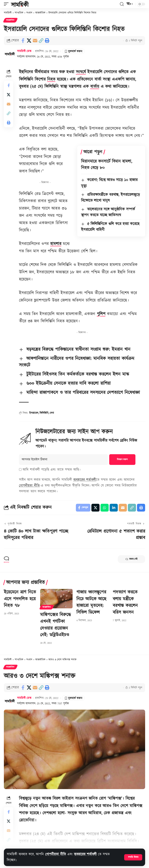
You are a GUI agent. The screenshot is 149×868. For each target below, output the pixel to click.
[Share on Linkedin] (114, 508)
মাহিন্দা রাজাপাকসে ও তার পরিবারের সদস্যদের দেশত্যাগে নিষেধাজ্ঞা (83, 393)
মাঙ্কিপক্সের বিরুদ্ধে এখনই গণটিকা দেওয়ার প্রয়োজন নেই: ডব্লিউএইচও (55, 625)
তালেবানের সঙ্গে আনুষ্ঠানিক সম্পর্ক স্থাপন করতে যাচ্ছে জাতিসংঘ (108, 212)
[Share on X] (29, 41)
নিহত (51, 79)
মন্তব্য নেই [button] (131, 559)
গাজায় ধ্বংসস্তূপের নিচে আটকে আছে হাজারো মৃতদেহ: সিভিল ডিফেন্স (91, 602)
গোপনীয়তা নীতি (56, 854)
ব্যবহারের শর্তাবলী (85, 854)
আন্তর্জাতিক (10, 20)
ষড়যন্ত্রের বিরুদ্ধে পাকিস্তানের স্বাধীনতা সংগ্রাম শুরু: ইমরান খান (78, 349)
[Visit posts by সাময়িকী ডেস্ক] (10, 54)
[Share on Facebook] (23, 41)
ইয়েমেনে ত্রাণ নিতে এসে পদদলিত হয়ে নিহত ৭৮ (20, 599)
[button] (133, 857)
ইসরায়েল (34, 413)
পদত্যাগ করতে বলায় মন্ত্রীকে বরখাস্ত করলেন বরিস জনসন (125, 602)
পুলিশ (101, 314)
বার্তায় (95, 87)
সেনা (52, 413)
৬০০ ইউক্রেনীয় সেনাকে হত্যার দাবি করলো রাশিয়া (68, 383)
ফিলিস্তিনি (44, 413)
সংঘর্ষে (81, 72)
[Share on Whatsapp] (105, 508)
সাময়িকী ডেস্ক (24, 51)
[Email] (35, 41)
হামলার (56, 244)
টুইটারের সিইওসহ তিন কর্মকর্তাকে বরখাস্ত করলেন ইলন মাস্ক (78, 374)
